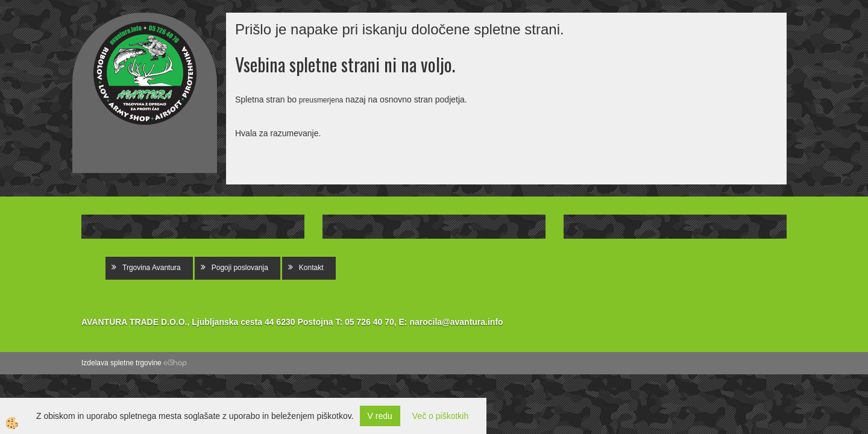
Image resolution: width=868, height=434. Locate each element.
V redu (380, 416)
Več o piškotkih (440, 416)
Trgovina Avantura (152, 268)
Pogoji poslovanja (240, 268)
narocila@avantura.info (456, 322)
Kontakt (311, 268)
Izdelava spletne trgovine (121, 363)
